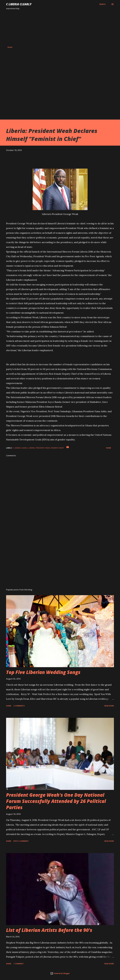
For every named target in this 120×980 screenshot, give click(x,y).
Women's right (57, 448)
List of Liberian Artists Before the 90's (49, 930)
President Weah (43, 448)
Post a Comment (21, 841)
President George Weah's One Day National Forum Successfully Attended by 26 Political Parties (56, 801)
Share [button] (109, 448)
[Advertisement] (60, 28)
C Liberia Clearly (19, 4)
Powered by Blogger (60, 973)
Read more (109, 706)
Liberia (32, 448)
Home (10, 47)
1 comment (19, 964)
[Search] (102, 4)
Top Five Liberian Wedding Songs (43, 672)
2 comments (19, 706)
